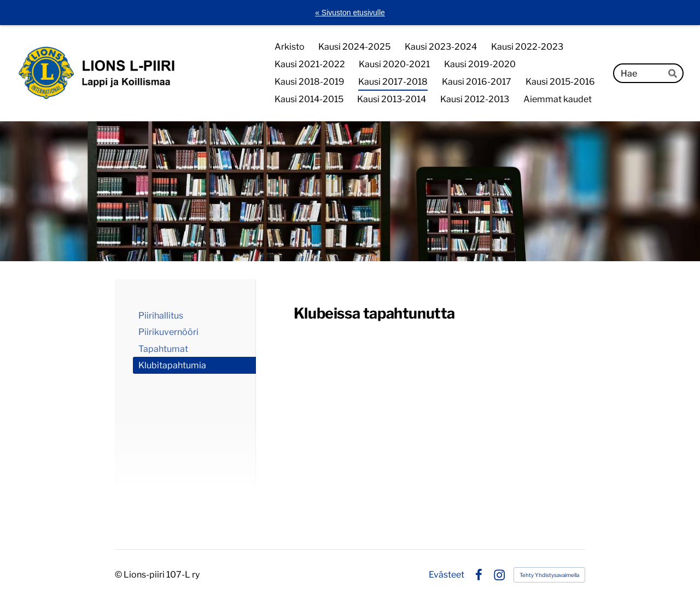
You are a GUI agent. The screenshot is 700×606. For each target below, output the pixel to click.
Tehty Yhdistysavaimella (549, 575)
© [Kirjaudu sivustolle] (119, 575)
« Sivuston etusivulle (350, 13)
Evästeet (447, 575)
